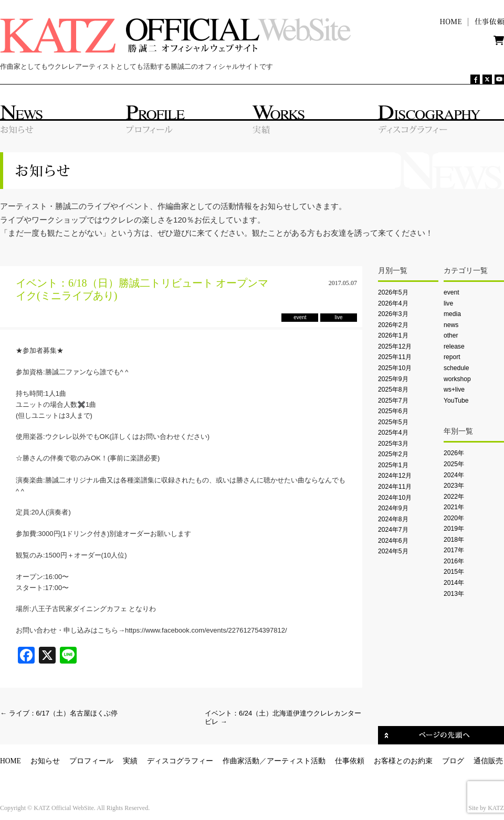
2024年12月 (395, 476)
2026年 (454, 453)
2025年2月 (393, 454)
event (451, 292)
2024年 (454, 475)
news (451, 325)
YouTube (456, 401)
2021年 (454, 507)
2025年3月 (393, 444)
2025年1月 (393, 465)
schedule (456, 368)
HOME (10, 761)
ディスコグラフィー (180, 761)
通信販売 (488, 761)
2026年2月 (393, 325)
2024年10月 (395, 498)
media (452, 314)
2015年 (454, 572)
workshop (457, 379)
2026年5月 (393, 292)
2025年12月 (395, 346)
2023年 (454, 486)
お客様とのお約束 (403, 761)
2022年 (454, 497)
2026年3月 (393, 314)
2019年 (454, 529)
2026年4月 (393, 303)
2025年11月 (395, 357)
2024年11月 (395, 487)
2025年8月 (393, 390)
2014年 (454, 583)
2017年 (454, 550)
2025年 (454, 464)
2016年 (454, 561)
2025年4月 (393, 433)
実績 (130, 761)
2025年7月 (393, 401)
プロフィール (91, 761)
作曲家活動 (241, 761)
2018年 (454, 540)
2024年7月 (393, 530)
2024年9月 (393, 508)
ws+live (454, 390)
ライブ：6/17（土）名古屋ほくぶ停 (59, 713)
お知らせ (45, 761)
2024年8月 (393, 519)
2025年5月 (393, 422)
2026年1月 (393, 335)
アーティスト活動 (296, 761)
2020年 (454, 518)
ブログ (453, 761)
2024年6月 (393, 541)
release (454, 346)
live (448, 303)
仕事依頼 (350, 761)
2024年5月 (393, 551)
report (452, 357)
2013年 (454, 594)
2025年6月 (393, 411)
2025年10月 (395, 368)
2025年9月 (393, 379)
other (451, 335)
